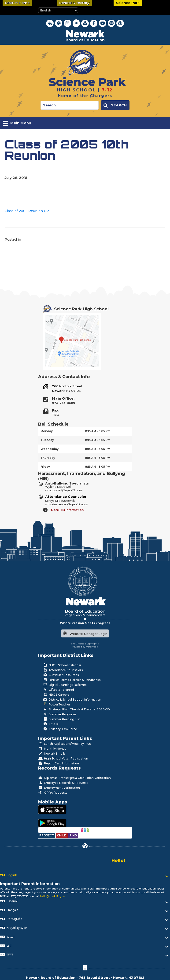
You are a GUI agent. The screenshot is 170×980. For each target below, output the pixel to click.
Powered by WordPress (85, 647)
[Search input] (70, 105)
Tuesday (47, 440)
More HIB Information (67, 510)
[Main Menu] (17, 123)
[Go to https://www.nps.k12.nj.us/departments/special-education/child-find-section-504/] (47, 835)
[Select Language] (58, 10)
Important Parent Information (30, 884)
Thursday (48, 458)
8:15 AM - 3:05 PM (98, 431)
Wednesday (50, 449)
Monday (47, 431)
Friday (45, 467)
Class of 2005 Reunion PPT (28, 211)
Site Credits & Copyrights (85, 644)
